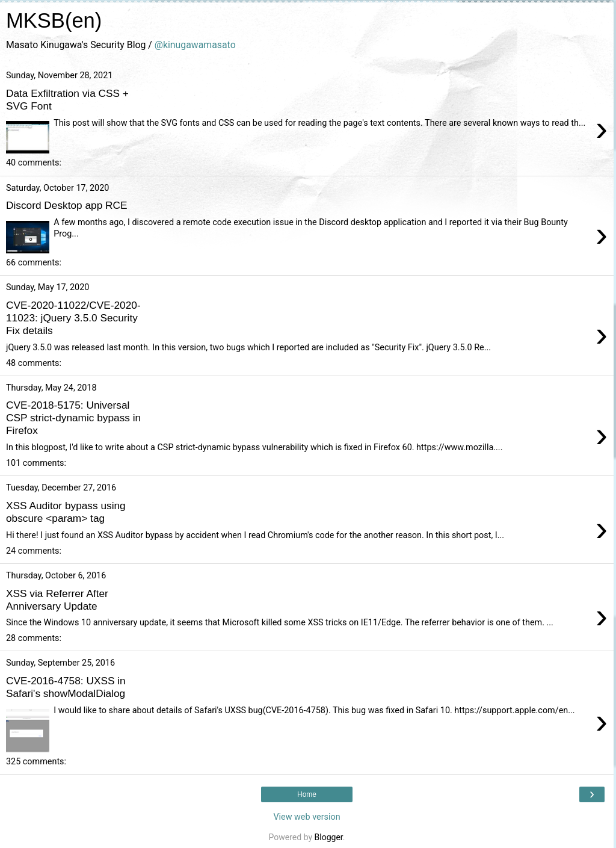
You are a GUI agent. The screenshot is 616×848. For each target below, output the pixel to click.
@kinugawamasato (195, 45)
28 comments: (34, 638)
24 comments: (34, 551)
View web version (306, 817)
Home (307, 794)
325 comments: (36, 762)
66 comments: (34, 263)
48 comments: (34, 363)
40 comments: (34, 163)
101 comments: (36, 463)
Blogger (329, 837)
